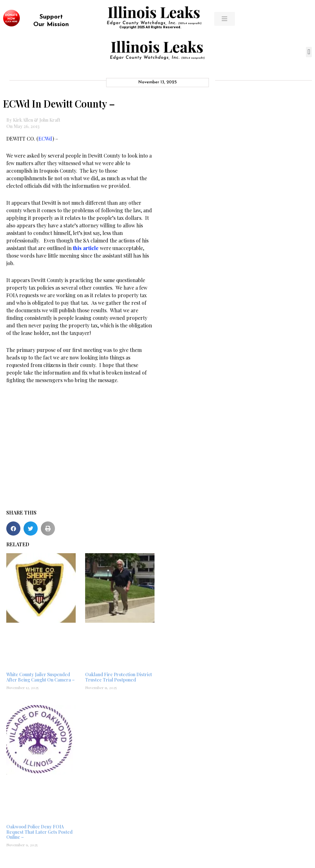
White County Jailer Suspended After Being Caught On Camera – (41, 677)
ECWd (45, 139)
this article (86, 248)
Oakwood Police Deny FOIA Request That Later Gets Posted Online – (39, 832)
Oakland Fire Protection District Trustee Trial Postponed (119, 677)
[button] (309, 52)
